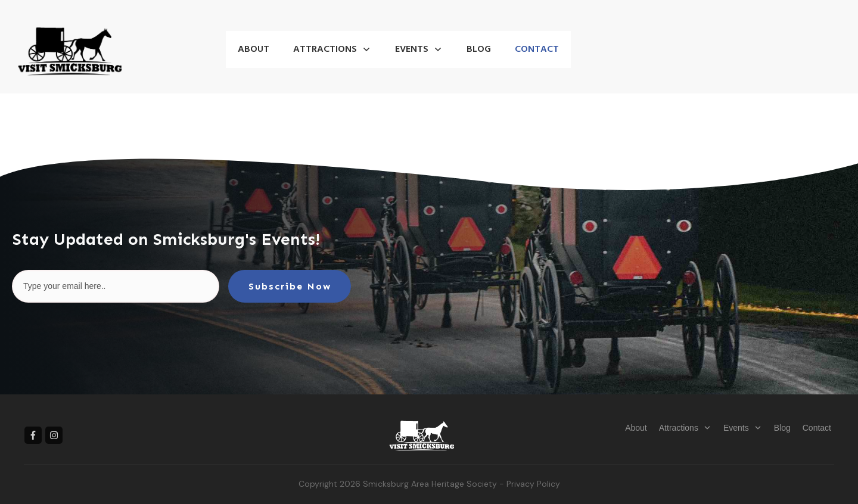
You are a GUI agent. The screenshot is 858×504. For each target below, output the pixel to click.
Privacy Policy (533, 484)
